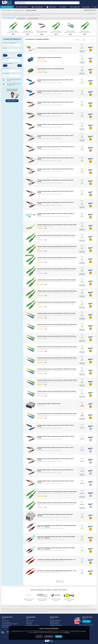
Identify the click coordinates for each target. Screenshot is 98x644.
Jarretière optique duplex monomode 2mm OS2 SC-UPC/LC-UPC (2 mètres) (55, 92)
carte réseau (34, 14)
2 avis (42, 72)
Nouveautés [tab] (21, 19)
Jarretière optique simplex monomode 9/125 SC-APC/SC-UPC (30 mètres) (57, 380)
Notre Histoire (5, 621)
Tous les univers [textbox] (20, 3)
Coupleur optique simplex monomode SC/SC (49, 58)
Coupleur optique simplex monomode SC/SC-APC (51, 69)
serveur (95, 13)
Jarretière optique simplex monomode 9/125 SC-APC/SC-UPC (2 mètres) (57, 336)
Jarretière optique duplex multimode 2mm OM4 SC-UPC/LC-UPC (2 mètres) (55, 158)
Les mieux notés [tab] (33, 19)
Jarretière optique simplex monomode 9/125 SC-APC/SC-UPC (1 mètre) (56, 313)
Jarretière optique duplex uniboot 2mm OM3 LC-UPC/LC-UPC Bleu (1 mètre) (56, 214)
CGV (3, 622)
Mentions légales (6, 627)
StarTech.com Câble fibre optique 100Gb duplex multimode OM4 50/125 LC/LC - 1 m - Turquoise (57, 526)
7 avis (42, 262)
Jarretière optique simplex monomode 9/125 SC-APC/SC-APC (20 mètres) (57, 492)
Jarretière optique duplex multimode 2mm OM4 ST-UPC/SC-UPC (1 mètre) (55, 192)
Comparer (29, 53)
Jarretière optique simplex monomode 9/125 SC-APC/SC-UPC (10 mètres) (57, 414)
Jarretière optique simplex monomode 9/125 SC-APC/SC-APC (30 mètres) (57, 291)
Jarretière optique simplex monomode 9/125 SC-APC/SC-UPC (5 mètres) (57, 391)
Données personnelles (7, 624)
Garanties (52, 625)
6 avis (42, 251)
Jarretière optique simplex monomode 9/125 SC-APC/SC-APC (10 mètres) (57, 246)
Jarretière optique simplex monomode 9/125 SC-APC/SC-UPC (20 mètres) (57, 347)
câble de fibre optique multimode (26, 15)
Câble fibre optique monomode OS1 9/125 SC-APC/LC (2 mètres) (54, 48)
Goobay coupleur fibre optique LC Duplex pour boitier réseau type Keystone (55, 515)
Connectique (8, 10)
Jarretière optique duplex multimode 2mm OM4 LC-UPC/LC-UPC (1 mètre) (55, 103)
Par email (86, 621)
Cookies (16, 624)
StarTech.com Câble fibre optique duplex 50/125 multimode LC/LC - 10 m (57, 571)
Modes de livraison (54, 622)
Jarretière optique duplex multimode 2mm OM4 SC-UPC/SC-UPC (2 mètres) (55, 181)
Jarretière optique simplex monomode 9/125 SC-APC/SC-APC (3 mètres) (57, 280)
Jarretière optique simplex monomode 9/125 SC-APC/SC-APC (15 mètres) (57, 258)
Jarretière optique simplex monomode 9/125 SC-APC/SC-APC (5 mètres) (57, 302)
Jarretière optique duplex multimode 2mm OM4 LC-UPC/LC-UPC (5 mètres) (55, 459)
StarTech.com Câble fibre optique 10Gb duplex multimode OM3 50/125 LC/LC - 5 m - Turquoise (56, 548)
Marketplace (29, 624)
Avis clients (8, 622)
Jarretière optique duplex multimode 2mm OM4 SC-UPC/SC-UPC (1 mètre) (55, 170)
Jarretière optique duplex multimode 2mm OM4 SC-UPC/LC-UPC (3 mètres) (55, 482)
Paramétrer (49, 636)
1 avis (42, 61)
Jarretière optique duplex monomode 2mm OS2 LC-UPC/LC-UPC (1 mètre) (55, 80)
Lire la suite (38, 15)
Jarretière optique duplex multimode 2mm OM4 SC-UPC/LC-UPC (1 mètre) (55, 136)
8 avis (42, 418)
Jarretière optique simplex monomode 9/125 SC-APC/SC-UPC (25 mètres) (57, 358)
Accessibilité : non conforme (33, 625)
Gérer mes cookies (6, 625)
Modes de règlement (55, 624)
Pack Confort (59, 625)
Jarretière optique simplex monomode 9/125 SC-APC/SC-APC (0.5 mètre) (57, 225)
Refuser (39, 636)
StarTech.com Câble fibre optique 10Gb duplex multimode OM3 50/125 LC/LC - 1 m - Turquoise (56, 537)
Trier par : (78, 40)
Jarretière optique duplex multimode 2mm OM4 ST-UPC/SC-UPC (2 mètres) (55, 203)
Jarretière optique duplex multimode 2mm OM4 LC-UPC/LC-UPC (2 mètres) (55, 114)
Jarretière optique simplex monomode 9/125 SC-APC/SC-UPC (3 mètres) (57, 369)
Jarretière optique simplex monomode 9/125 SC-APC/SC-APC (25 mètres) (57, 503)
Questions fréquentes (55, 621)
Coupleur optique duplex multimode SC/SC (49, 404)
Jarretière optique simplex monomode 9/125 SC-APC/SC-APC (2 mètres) (57, 269)
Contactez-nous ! (12, 101)
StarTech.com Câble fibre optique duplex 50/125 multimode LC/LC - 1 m (56, 560)
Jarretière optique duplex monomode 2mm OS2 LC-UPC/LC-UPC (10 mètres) (56, 426)
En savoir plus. (66, 633)
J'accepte (59, 636)
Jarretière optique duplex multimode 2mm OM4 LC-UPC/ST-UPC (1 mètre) (55, 470)
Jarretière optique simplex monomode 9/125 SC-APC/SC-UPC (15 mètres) (57, 324)
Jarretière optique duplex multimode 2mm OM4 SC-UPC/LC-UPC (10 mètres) (56, 147)
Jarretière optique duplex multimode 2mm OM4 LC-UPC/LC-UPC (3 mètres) (55, 448)
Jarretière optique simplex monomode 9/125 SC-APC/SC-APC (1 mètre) (56, 235)
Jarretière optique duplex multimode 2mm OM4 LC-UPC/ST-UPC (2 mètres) (55, 125)
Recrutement (29, 622)
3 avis (42, 240)
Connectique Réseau (19, 10)
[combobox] (21, 3)
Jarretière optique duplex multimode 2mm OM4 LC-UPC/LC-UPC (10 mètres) (56, 437)
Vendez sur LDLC (30, 621)
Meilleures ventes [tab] (9, 19)
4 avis (42, 284)
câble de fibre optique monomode (27, 606)
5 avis (42, 273)
